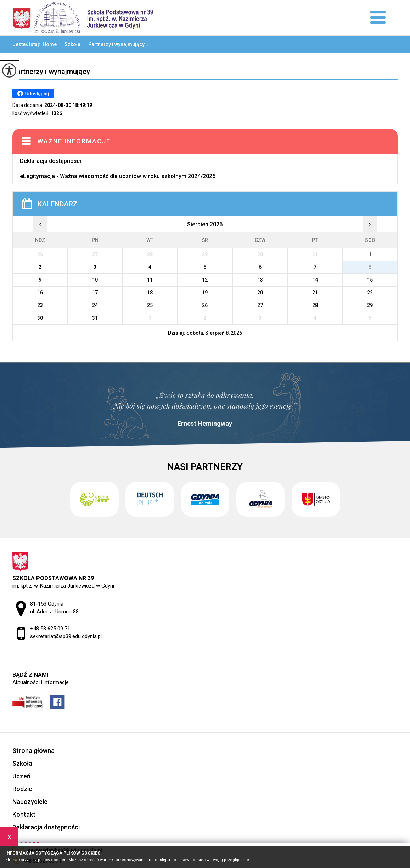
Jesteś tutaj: (27, 44)
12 (205, 280)
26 (205, 305)
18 (150, 293)
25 (150, 305)
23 (40, 305)
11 (150, 280)
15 (370, 280)
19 (205, 293)
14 (315, 280)
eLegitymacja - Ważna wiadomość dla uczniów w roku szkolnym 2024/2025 (118, 176)
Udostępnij (33, 93)
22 (370, 293)
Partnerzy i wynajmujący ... (115, 45)
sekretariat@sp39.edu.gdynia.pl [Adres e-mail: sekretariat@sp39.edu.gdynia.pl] (66, 636)
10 (95, 280)
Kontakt (24, 814)
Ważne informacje (74, 141)
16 (40, 293)
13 (260, 280)
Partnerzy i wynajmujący (51, 72)
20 (260, 293)
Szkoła (69, 45)
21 (315, 293)
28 (315, 305)
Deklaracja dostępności (50, 161)
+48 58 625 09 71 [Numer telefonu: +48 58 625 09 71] (50, 629)
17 (95, 293)
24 (95, 305)
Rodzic (22, 789)
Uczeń (21, 776)
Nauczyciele (30, 802)
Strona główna (33, 751)
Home (50, 44)
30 (40, 318)
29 (370, 305)
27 (260, 305)
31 (95, 318)
